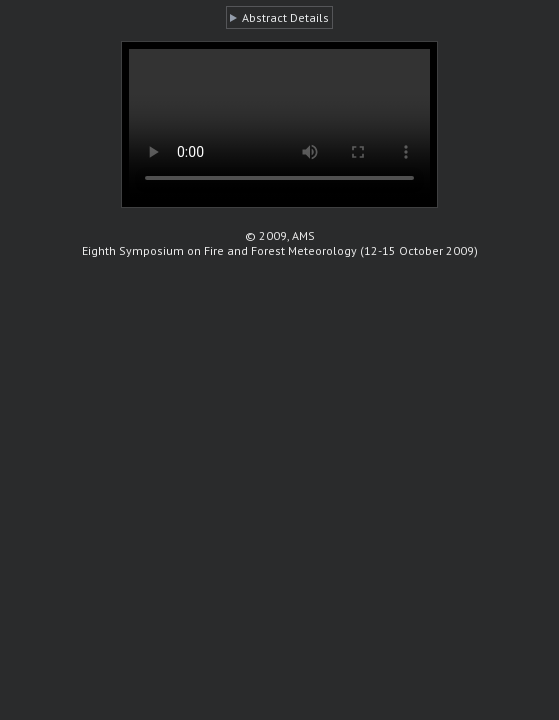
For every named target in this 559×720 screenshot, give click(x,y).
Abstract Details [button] (285, 17)
